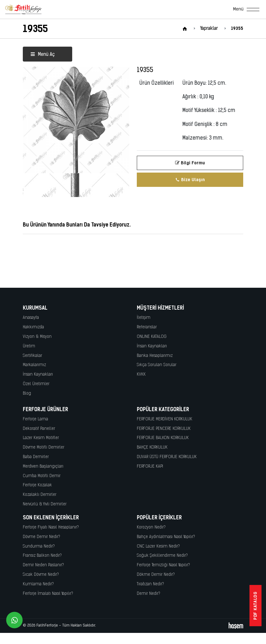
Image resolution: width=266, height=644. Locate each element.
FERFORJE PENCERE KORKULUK (164, 429)
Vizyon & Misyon (37, 337)
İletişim (144, 318)
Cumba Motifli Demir (42, 476)
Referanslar (147, 327)
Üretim (29, 346)
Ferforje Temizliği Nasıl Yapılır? (163, 565)
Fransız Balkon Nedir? (42, 556)
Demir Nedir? (149, 594)
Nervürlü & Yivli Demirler (45, 504)
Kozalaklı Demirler (40, 495)
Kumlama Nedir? (38, 584)
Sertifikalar (32, 356)
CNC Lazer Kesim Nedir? (158, 546)
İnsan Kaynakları (38, 375)
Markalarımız (34, 365)
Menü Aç (43, 55)
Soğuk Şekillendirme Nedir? (162, 556)
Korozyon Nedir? (151, 527)
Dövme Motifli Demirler (44, 447)
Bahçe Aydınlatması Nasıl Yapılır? (166, 537)
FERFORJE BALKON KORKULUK (163, 438)
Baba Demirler (36, 457)
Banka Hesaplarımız (155, 356)
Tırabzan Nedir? (150, 584)
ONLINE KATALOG (152, 337)
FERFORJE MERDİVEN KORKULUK (165, 419)
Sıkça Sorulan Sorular (157, 365)
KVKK (141, 375)
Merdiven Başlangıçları (43, 467)
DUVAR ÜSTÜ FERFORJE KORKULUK (167, 457)
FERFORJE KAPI (150, 467)
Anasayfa (31, 318)
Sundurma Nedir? (39, 546)
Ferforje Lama (35, 419)
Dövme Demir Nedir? (41, 537)
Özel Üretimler (36, 384)
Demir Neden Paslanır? (43, 565)
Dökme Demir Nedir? (156, 575)
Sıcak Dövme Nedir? (41, 575)
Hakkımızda (33, 327)
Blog (27, 394)
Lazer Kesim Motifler (41, 438)
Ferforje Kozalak (37, 485)
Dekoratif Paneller (39, 429)
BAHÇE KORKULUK (152, 447)
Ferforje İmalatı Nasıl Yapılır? (48, 594)
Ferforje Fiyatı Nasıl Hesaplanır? (51, 527)
